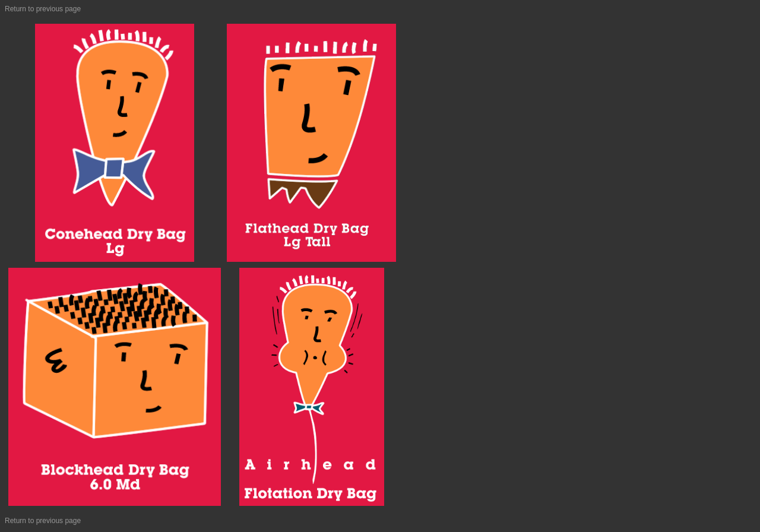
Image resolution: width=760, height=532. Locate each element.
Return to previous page (43, 9)
